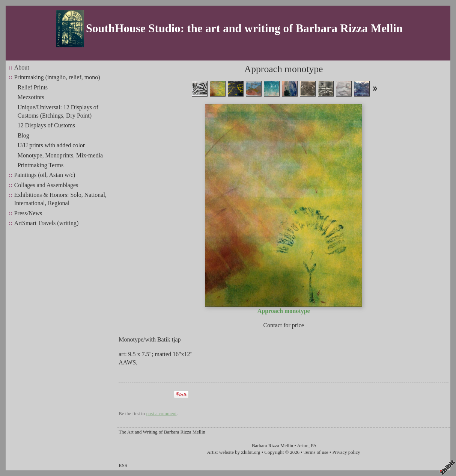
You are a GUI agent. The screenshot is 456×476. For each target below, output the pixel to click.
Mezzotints (31, 97)
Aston (303, 446)
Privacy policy (346, 452)
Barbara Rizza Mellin (272, 446)
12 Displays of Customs (46, 125)
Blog (23, 135)
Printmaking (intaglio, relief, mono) (57, 77)
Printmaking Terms (41, 165)
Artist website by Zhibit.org (234, 452)
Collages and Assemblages (46, 185)
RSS (123, 465)
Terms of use (316, 452)
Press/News (28, 213)
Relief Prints (33, 87)
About (22, 67)
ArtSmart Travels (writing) (47, 223)
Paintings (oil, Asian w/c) (45, 175)
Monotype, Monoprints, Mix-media (60, 155)
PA (314, 446)
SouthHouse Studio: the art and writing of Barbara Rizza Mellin (244, 29)
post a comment (161, 414)
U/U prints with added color (51, 145)
